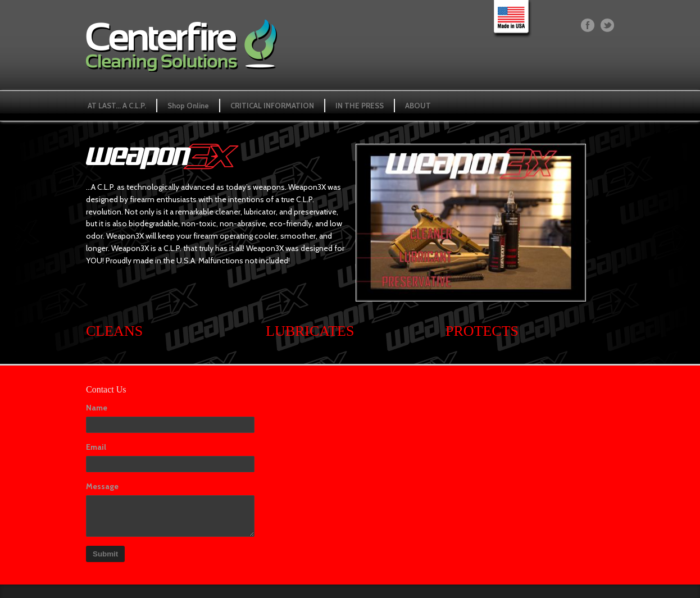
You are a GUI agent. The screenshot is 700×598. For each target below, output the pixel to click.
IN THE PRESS (360, 106)
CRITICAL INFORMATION (272, 106)
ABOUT (418, 106)
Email (96, 447)
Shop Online (188, 106)
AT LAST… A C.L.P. (117, 106)
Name (97, 408)
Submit (105, 554)
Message (102, 486)
